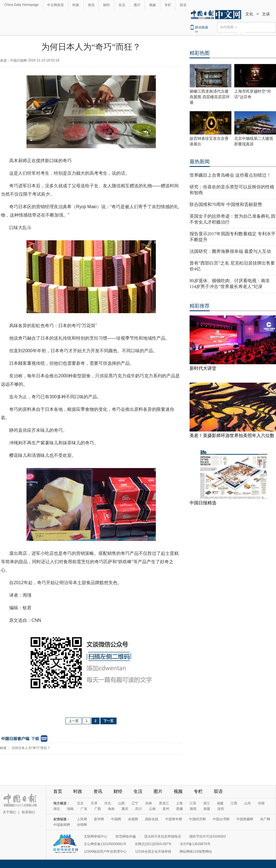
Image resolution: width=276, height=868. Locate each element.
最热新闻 (200, 162)
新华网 (99, 819)
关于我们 (9, 812)
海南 (111, 809)
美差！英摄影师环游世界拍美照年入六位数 (232, 436)
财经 (106, 5)
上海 (179, 803)
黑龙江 (164, 803)
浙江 (207, 803)
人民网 (82, 819)
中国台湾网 (221, 819)
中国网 (116, 819)
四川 (139, 809)
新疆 (207, 809)
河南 (261, 803)
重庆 (125, 809)
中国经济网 (197, 819)
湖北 (57, 809)
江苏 (193, 803)
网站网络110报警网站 (196, 852)
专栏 (168, 5)
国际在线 (152, 819)
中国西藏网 (245, 819)
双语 (183, 5)
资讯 (91, 5)
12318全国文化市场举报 (153, 852)
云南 (152, 809)
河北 (108, 803)
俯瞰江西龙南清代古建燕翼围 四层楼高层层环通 (210, 97)
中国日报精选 (203, 503)
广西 (98, 809)
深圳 (221, 809)
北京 (80, 803)
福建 (220, 803)
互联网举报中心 (96, 836)
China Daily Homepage (21, 5)
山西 (121, 803)
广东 (84, 809)
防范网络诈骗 (126, 836)
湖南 (70, 809)
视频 (152, 5)
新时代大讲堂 (203, 368)
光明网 (82, 825)
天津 (94, 803)
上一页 (74, 721)
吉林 (149, 803)
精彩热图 (200, 53)
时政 (76, 5)
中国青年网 (174, 819)
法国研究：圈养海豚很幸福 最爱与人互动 (230, 251)
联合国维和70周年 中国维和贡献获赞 (226, 204)
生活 (122, 5)
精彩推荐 (200, 306)
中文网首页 (55, 5)
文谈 (266, 14)
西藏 (180, 809)
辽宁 (135, 803)
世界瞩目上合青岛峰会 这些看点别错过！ (230, 175)
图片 (137, 5)
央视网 (133, 819)
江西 (234, 803)
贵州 (166, 809)
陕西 (193, 809)
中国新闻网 (62, 825)
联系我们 (28, 812)
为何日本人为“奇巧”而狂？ (31, 748)
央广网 (265, 819)
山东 (248, 803)
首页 (58, 791)
